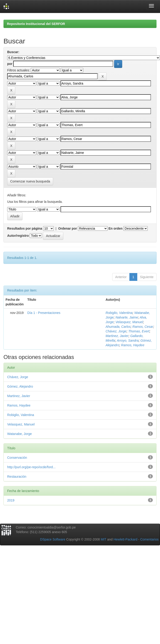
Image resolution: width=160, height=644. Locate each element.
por (10, 64)
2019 (11, 500)
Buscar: (13, 52)
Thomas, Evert (139, 331)
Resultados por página (25, 228)
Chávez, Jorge (116, 331)
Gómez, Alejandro (20, 386)
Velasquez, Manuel (129, 322)
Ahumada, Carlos (118, 327)
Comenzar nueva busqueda (30, 181)
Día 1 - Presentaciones (44, 313)
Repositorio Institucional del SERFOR (36, 24)
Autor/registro (18, 236)
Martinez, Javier (117, 336)
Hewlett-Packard (125, 539)
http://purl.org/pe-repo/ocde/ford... (31, 467)
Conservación (17, 458)
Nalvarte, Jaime (127, 317)
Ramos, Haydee (133, 345)
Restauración (17, 477)
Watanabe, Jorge (19, 434)
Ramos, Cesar (143, 327)
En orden (116, 228)
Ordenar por (68, 228)
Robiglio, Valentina (119, 313)
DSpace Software (53, 539)
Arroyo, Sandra (128, 340)
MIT (103, 539)
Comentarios (149, 539)
